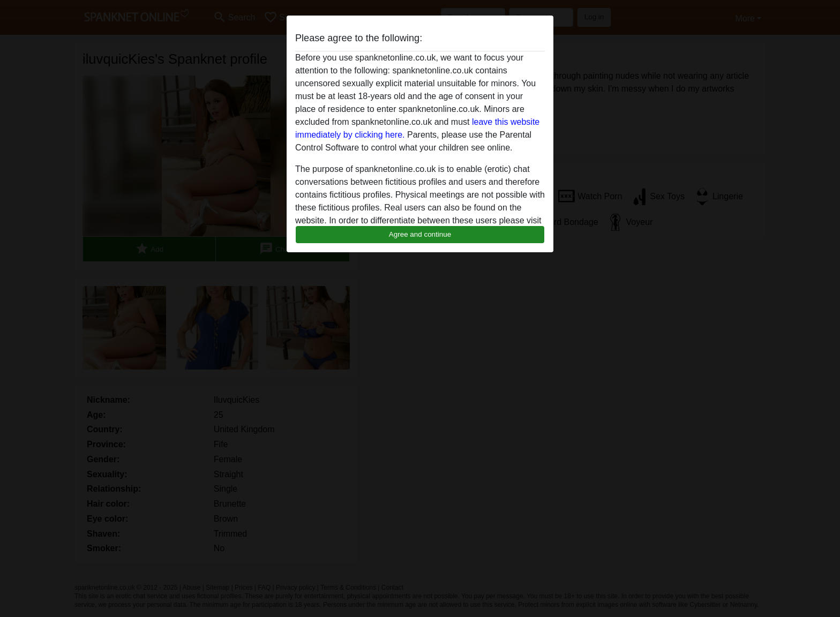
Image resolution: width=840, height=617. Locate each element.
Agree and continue (420, 234)
